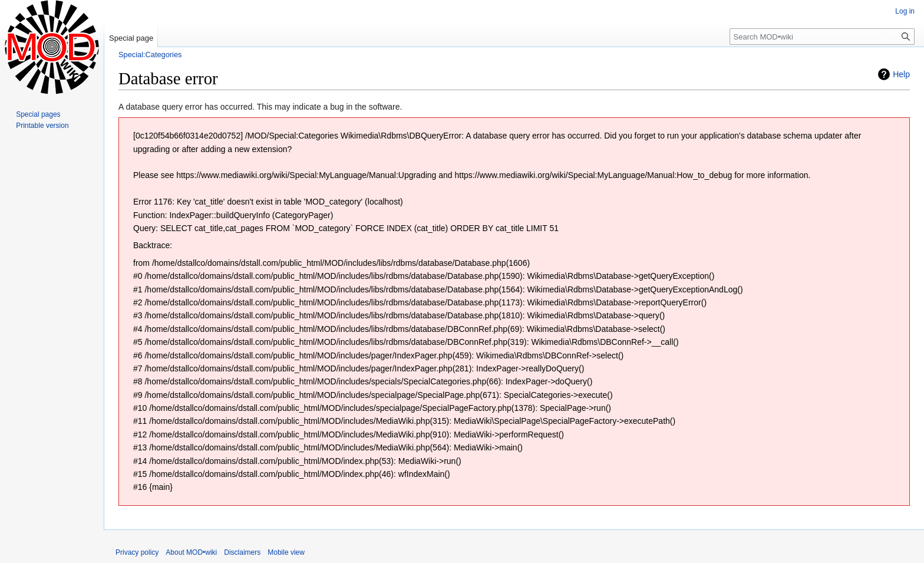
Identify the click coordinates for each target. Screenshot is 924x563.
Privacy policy (137, 552)
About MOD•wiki (191, 552)
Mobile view (286, 552)
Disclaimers (242, 552)
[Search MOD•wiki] (822, 37)
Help (901, 74)
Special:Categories (150, 55)
